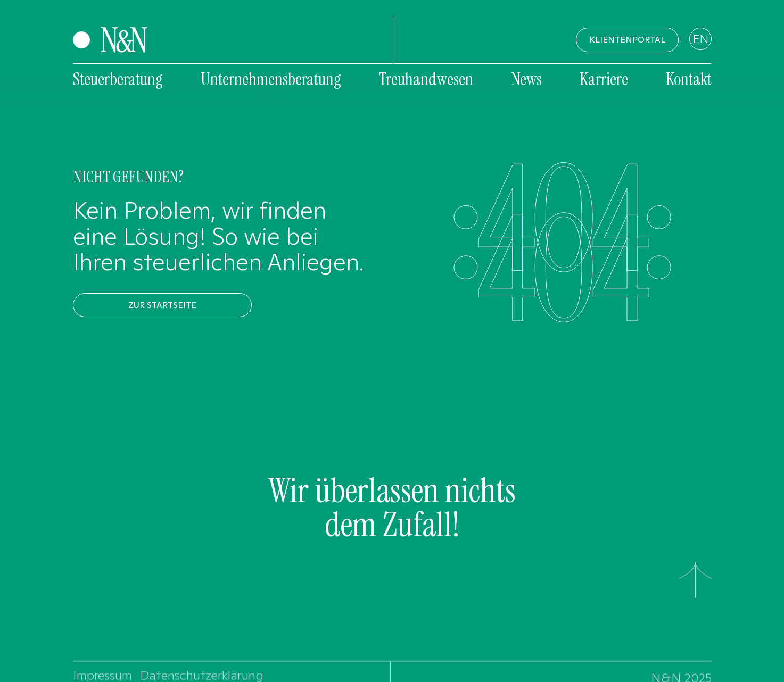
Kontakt (689, 79)
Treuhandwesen (426, 79)
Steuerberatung (118, 79)
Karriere (604, 79)
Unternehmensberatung (271, 79)
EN (700, 39)
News (526, 79)
